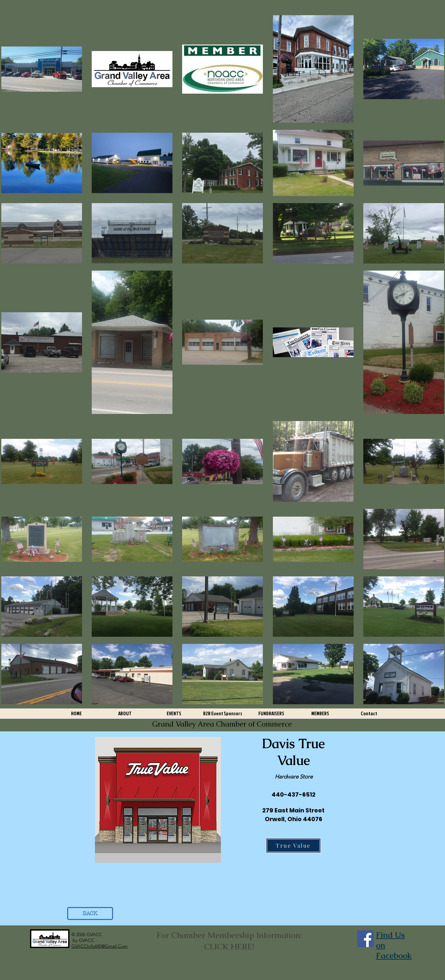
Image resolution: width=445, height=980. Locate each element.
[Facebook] (366, 939)
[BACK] (90, 913)
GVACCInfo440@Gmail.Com (99, 946)
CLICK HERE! (229, 946)
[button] (125, 716)
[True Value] (293, 846)
